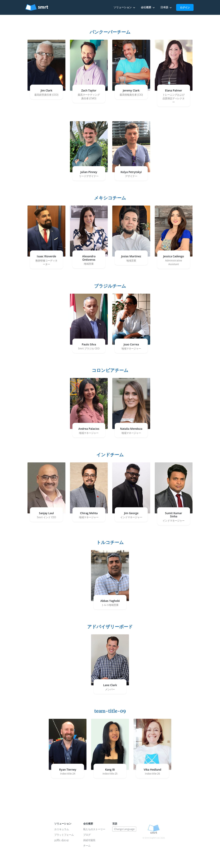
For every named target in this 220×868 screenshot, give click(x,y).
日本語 (166, 7)
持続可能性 (89, 840)
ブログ (87, 835)
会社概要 (148, 7)
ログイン (185, 7)
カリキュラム (62, 829)
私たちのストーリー (94, 829)
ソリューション (125, 7)
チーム (87, 846)
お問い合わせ (62, 840)
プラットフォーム (64, 835)
